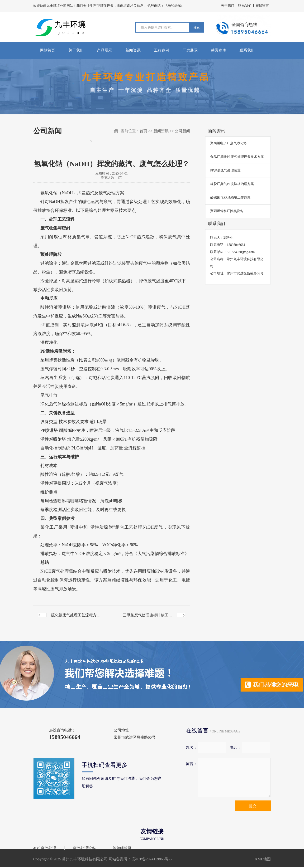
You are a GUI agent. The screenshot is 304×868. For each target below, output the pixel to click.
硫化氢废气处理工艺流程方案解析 (76, 619)
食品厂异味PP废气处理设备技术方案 (237, 157)
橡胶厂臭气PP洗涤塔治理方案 (232, 184)
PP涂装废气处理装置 (225, 170)
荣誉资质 (218, 50)
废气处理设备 (84, 848)
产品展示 (104, 50)
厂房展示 (190, 50)
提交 (253, 806)
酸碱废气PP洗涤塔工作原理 (230, 197)
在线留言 (262, 6)
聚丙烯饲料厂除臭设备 (227, 211)
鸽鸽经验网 (122, 848)
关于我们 (228, 6)
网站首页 (47, 50)
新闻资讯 (133, 50)
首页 (143, 131)
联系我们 (245, 6)
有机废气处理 (45, 848)
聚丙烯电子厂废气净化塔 (228, 143)
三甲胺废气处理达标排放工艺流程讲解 (147, 619)
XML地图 (263, 859)
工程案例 (161, 50)
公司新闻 (182, 131)
